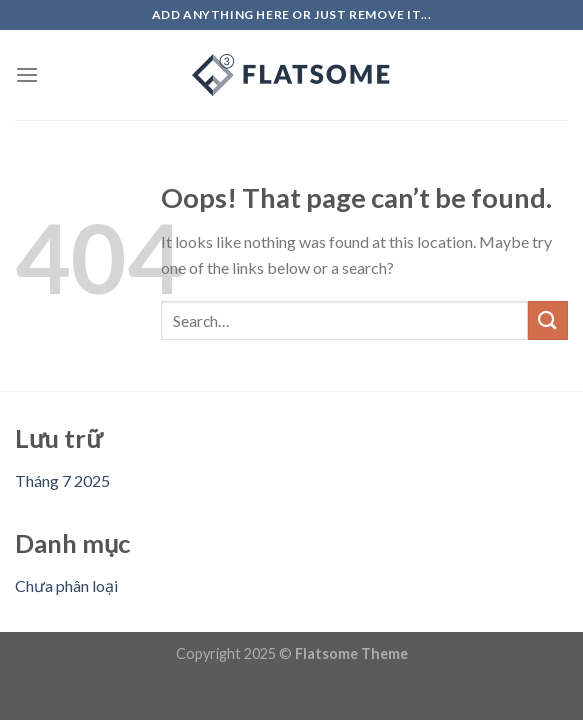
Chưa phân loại (66, 585)
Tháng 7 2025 (62, 480)
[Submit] (548, 320)
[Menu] (27, 74)
